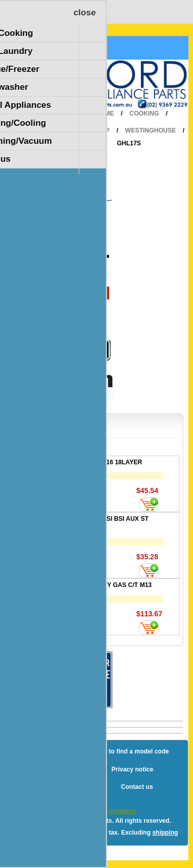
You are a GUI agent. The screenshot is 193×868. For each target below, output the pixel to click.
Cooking (144, 114)
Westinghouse (151, 130)
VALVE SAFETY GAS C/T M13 (108, 585)
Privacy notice (132, 769)
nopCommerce (115, 811)
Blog (31, 751)
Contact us (137, 787)
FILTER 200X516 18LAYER (104, 462)
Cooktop (94, 130)
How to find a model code (131, 751)
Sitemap (66, 751)
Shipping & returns (67, 769)
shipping (165, 833)
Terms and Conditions (73, 787)
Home (104, 114)
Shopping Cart (46, 48)
